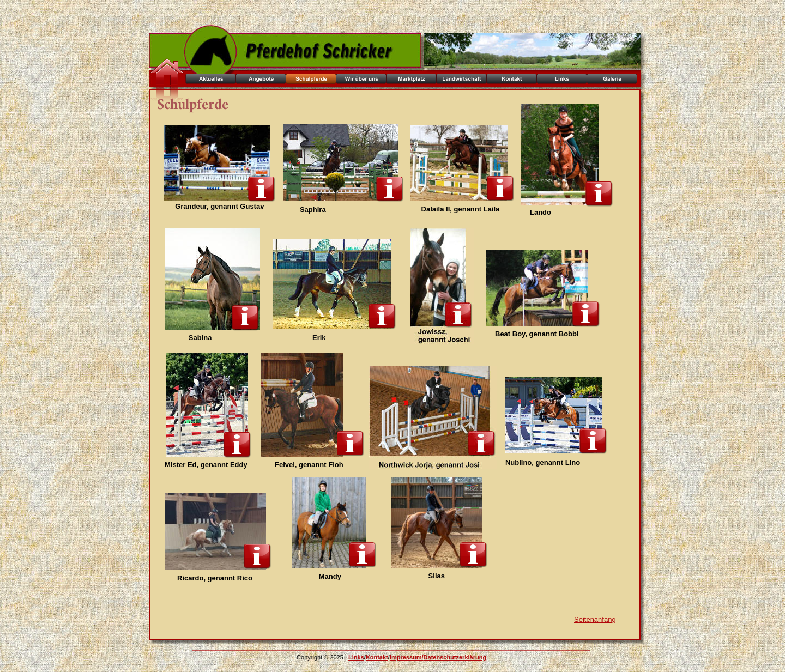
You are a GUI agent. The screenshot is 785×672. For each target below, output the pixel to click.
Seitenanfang (595, 619)
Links (356, 657)
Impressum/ (407, 657)
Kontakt (377, 657)
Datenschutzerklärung (455, 657)
